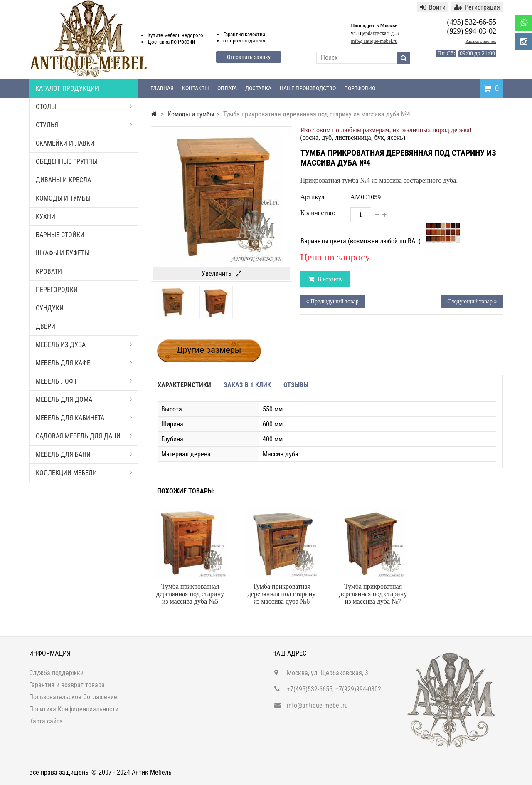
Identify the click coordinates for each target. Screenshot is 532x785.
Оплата (227, 88)
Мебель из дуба (84, 345)
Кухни (46, 217)
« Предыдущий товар (332, 301)
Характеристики (184, 385)
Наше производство (308, 88)
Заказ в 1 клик (247, 385)
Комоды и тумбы (63, 198)
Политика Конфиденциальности (74, 712)
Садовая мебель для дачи (84, 436)
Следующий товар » (472, 301)
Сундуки (50, 308)
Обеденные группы (66, 162)
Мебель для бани (84, 454)
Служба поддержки (56, 676)
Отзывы (296, 385)
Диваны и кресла (63, 180)
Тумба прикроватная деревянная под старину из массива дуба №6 (282, 594)
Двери (46, 326)
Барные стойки (60, 235)
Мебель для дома (84, 400)
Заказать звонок (481, 41)
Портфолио (360, 88)
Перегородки (57, 290)
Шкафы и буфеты (63, 253)
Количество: (318, 213)
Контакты (196, 88)
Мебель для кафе (84, 363)
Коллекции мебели (84, 473)
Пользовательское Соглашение (73, 700)
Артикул (313, 197)
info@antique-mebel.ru (374, 41)
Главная (162, 88)
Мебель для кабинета (84, 418)
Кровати (49, 271)
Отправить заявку (249, 57)
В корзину (330, 279)
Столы (84, 107)
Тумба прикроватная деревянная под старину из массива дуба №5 (190, 594)
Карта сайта (46, 724)
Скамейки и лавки (65, 143)
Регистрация (477, 7)
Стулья (84, 125)
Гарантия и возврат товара (67, 688)
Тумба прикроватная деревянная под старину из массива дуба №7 (373, 594)
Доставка (258, 88)
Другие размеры (209, 350)
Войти (433, 7)
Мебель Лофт (84, 381)
